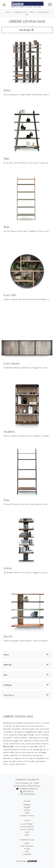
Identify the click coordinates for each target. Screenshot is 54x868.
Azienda (27, 801)
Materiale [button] (7, 665)
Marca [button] (6, 655)
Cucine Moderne (27, 827)
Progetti (27, 807)
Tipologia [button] (8, 685)
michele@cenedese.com (28, 789)
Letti (27, 851)
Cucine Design (27, 824)
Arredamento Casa (20, 12)
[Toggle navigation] (50, 5)
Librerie (32, 12)
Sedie (27, 835)
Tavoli (27, 832)
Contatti (27, 810)
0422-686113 (28, 791)
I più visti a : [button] (9, 695)
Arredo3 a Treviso (27, 815)
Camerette (27, 854)
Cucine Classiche (27, 829)
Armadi (27, 849)
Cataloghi (27, 805)
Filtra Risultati (26, 30)
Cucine (27, 820)
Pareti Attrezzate (27, 846)
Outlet (27, 813)
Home (8, 12)
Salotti (27, 843)
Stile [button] (5, 675)
